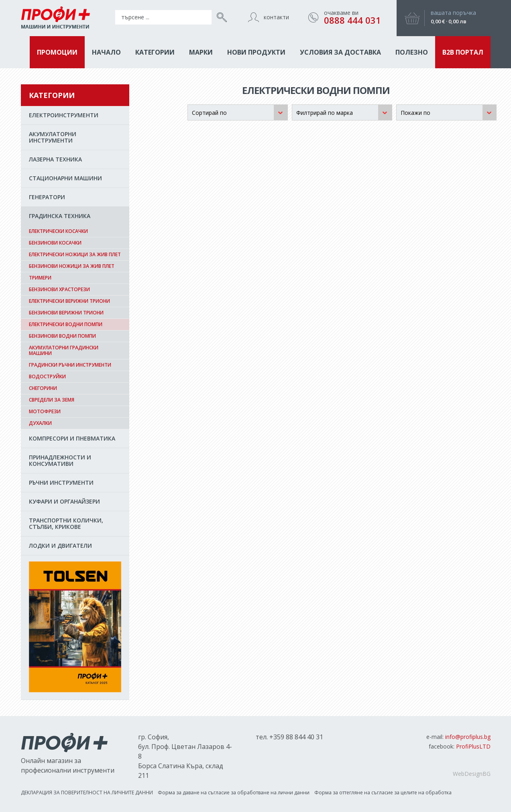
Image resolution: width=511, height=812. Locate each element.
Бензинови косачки (55, 243)
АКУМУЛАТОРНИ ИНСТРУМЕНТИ (53, 137)
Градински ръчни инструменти (70, 365)
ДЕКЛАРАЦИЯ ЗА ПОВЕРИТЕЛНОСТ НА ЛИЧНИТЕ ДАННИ (87, 793)
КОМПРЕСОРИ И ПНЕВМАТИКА (72, 438)
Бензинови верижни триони (66, 313)
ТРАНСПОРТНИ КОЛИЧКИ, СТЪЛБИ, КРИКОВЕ (66, 523)
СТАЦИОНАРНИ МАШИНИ (65, 178)
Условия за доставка (340, 52)
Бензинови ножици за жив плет (72, 266)
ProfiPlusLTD (473, 746)
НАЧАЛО (106, 52)
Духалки (40, 423)
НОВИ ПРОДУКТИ (256, 52)
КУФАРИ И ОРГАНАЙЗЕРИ (64, 501)
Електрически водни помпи (66, 324)
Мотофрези (45, 411)
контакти (276, 17)
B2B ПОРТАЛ (463, 52)
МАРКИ (201, 52)
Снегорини (43, 388)
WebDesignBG (472, 774)
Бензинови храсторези (59, 289)
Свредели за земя (52, 400)
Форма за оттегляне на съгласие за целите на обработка (383, 793)
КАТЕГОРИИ (155, 52)
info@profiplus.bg (468, 737)
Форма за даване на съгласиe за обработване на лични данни (234, 793)
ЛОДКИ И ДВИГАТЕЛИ (60, 546)
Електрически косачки (58, 231)
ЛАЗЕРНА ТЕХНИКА (55, 159)
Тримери (40, 278)
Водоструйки (47, 376)
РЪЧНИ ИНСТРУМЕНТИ (61, 483)
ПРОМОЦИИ (57, 52)
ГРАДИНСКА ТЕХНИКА (60, 216)
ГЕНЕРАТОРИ (47, 197)
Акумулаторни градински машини (64, 350)
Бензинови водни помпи (62, 336)
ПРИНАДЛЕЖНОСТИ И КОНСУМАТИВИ (60, 460)
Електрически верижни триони (69, 301)
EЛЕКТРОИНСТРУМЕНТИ (64, 115)
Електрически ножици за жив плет (75, 254)
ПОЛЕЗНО (412, 52)
